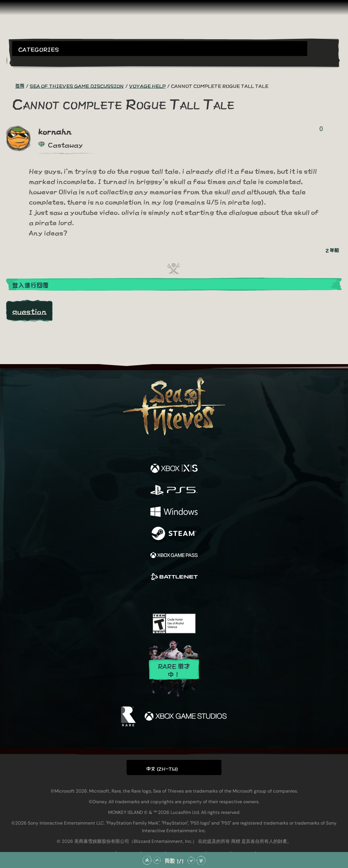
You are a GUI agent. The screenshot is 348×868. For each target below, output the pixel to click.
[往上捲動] (157, 860)
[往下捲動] (191, 860)
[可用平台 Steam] (174, 534)
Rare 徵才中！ (174, 670)
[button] (160, 49)
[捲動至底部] (201, 860)
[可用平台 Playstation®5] (174, 490)
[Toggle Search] (25, 61)
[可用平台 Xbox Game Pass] (174, 555)
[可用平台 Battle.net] (174, 577)
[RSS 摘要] (11, 86)
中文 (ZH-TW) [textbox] (162, 768)
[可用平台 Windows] (174, 512)
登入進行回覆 (30, 285)
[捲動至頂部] (147, 860)
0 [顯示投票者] (321, 129)
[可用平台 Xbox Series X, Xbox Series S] (174, 469)
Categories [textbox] (39, 49)
